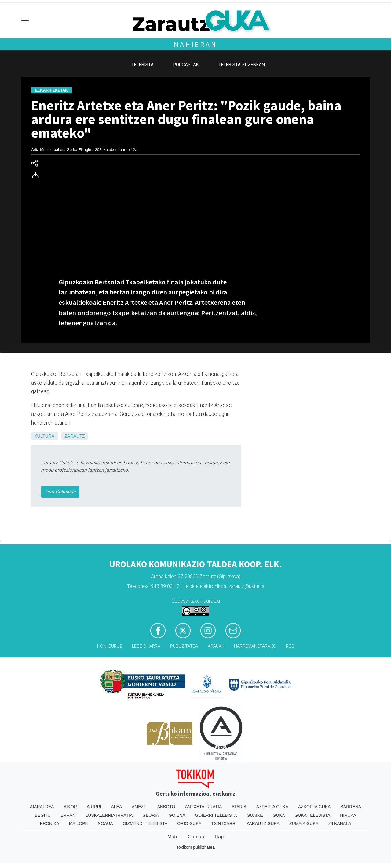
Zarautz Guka (263, 823)
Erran (68, 815)
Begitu (43, 815)
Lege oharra (146, 646)
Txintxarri (224, 823)
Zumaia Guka (304, 823)
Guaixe (255, 815)
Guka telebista (312, 815)
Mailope (79, 823)
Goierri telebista (216, 815)
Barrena (351, 807)
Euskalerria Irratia (109, 815)
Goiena (177, 815)
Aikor (70, 807)
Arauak (216, 646)
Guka (279, 815)
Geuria (151, 815)
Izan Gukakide (60, 492)
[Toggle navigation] (25, 21)
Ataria (239, 807)
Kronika (50, 823)
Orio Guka (189, 823)
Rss (290, 646)
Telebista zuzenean (242, 65)
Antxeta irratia (204, 807)
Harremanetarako (255, 646)
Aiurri (94, 807)
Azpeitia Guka (272, 807)
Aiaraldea (42, 807)
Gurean (196, 837)
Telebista (143, 65)
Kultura (44, 436)
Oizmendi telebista (145, 823)
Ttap (219, 837)
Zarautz (75, 436)
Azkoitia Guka (314, 807)
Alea (116, 807)
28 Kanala (340, 823)
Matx (173, 837)
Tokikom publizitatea (195, 847)
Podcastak (186, 65)
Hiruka (348, 815)
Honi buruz (110, 646)
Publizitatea (184, 646)
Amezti (139, 807)
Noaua (105, 823)
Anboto (166, 807)
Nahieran (195, 44)
